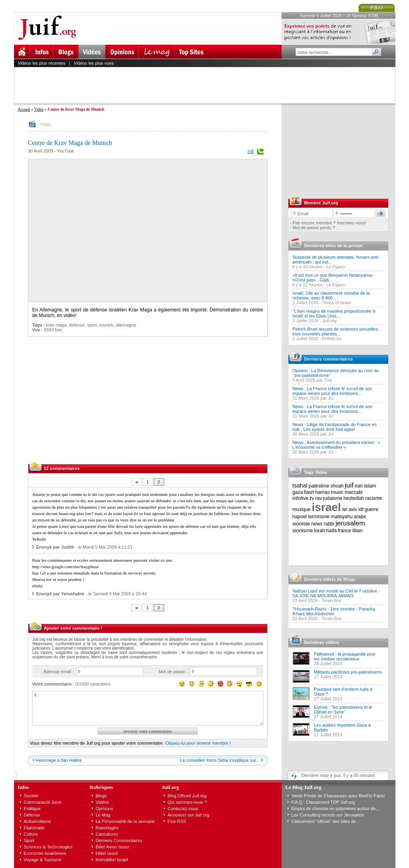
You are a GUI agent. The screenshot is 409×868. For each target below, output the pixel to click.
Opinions (104, 809)
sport (92, 325)
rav (319, 498)
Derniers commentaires (328, 359)
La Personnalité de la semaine (125, 821)
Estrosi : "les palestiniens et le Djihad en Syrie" (343, 709)
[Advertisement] (208, 85)
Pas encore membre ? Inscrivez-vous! (329, 223)
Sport (29, 840)
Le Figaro (336, 267)
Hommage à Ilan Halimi (59, 760)
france (344, 531)
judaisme (333, 498)
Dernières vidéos (322, 642)
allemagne (126, 325)
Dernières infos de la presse (333, 246)
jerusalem (350, 523)
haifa (332, 531)
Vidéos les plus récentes (42, 63)
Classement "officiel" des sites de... (326, 821)
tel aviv (350, 509)
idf (361, 509)
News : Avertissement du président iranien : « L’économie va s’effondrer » (337, 445)
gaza (298, 492)
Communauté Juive (43, 802)
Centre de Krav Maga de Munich (70, 143)
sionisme (303, 530)
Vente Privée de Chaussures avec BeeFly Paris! (338, 796)
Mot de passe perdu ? (314, 228)
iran (359, 486)
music (337, 492)
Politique (32, 809)
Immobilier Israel (112, 860)
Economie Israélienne (45, 853)
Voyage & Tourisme (43, 860)
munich (106, 325)
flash (309, 492)
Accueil (24, 109)
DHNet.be (332, 339)
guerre (372, 509)
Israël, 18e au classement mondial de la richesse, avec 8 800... (331, 295)
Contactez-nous (183, 809)
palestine (319, 486)
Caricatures (107, 834)
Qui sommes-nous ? (187, 802)
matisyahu (342, 517)
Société (31, 796)
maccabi (354, 492)
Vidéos (102, 802)
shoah (337, 486)
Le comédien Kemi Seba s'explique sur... (220, 760)
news (317, 524)
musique (301, 509)
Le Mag (103, 815)
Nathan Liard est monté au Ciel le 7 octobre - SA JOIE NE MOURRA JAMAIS (336, 593)
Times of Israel (336, 303)
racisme (374, 498)
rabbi (329, 524)
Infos (24, 787)
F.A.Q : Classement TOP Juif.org (323, 802)
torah (319, 531)
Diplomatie (34, 828)
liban (357, 531)
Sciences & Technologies (48, 847)
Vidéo (39, 109)
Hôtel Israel (107, 853)
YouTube (65, 151)
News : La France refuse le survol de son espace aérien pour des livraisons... (332, 391)
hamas (323, 492)
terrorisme (319, 517)
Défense (32, 815)
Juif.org (330, 321)
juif (349, 485)
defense (77, 325)
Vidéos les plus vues (94, 63)
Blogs (101, 796)
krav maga (56, 325)
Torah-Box (332, 600)
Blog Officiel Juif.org (187, 796)
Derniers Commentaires (119, 840)
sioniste (301, 524)
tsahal (300, 486)
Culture (31, 834)
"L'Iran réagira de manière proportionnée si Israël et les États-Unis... (334, 313)
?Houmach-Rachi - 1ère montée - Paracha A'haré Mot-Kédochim (334, 611)
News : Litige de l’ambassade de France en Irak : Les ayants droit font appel (335, 427)
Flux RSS (177, 821)
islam (370, 486)
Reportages (107, 828)
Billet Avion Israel (113, 847)
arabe (360, 517)
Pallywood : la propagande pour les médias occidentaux (345, 656)
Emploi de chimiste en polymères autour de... (336, 809)
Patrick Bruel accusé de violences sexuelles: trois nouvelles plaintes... (336, 331)
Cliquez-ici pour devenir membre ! (198, 743)
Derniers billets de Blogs (330, 579)
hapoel (300, 517)
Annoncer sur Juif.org (189, 815)
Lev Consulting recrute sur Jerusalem (328, 815)
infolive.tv (303, 498)
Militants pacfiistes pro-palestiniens (348, 672)
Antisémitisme (38, 821)
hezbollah (354, 498)
